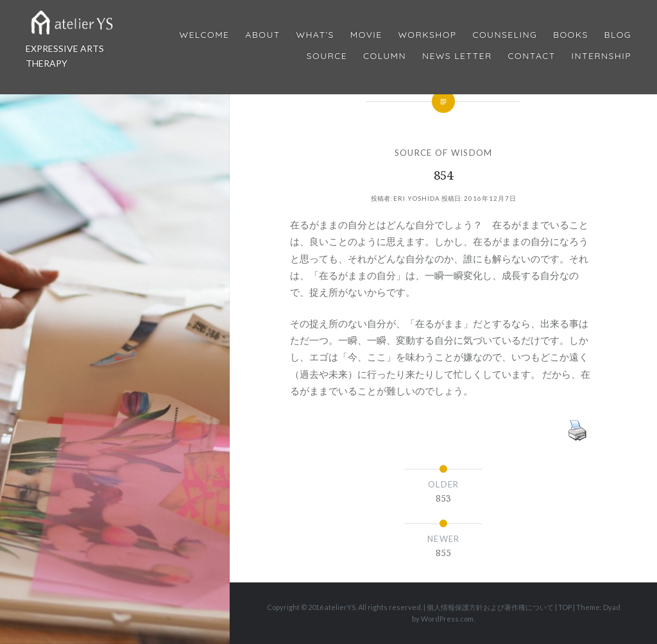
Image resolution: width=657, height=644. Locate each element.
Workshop (427, 35)
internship (602, 56)
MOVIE (366, 35)
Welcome (204, 35)
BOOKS (571, 35)
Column (385, 56)
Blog (618, 35)
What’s (315, 35)
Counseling (505, 35)
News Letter (457, 56)
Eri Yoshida (417, 198)
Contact (532, 56)
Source (327, 56)
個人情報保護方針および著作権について (490, 607)
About (262, 35)
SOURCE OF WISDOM (444, 153)
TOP (565, 607)
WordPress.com (447, 619)
